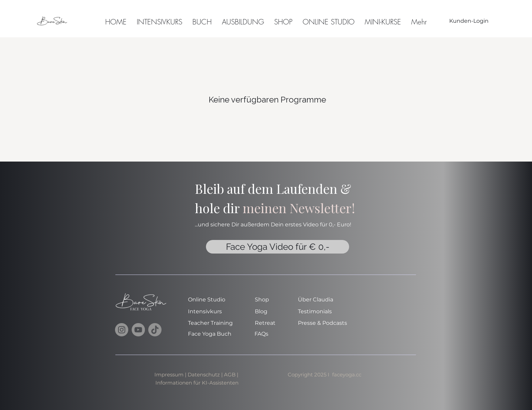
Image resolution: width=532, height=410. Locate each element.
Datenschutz (204, 375)
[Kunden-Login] (469, 21)
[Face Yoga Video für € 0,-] (278, 247)
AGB (230, 375)
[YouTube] (138, 330)
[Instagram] (122, 330)
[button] (383, 21)
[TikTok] (155, 330)
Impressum (169, 375)
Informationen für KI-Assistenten (197, 383)
